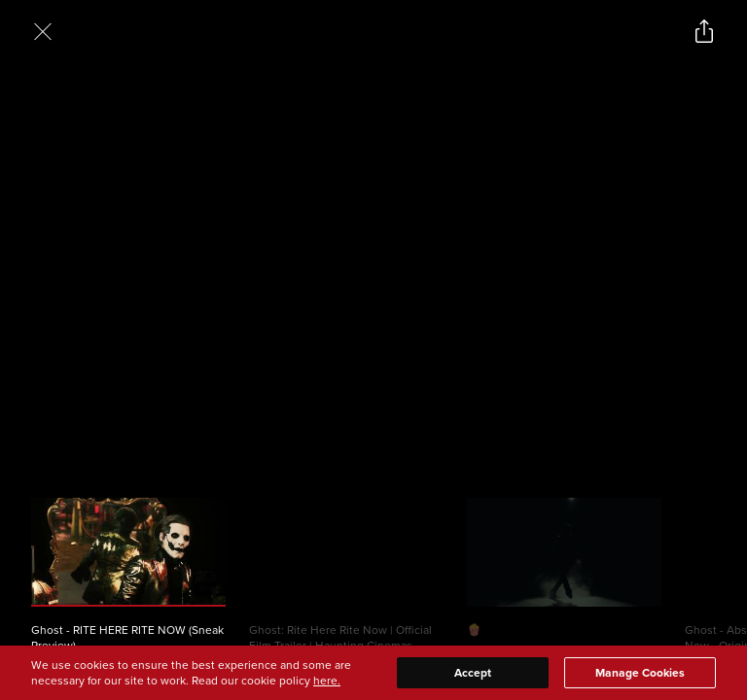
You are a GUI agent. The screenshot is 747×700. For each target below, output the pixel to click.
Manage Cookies (640, 672)
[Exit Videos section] (43, 31)
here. (327, 680)
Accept (473, 672)
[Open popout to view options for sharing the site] (704, 31)
